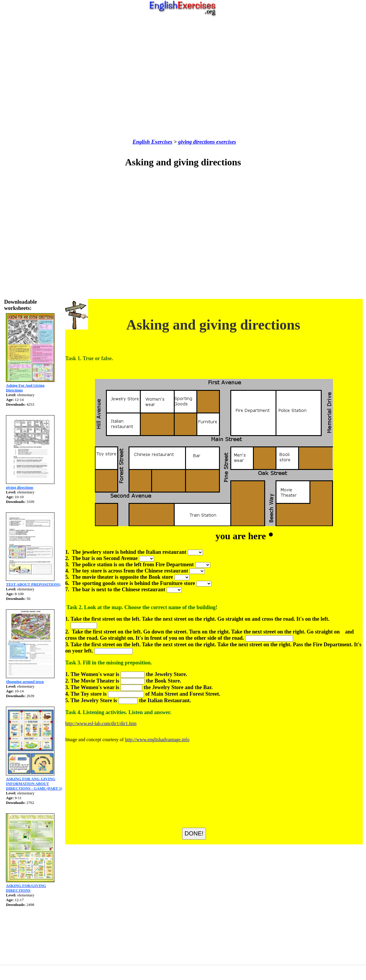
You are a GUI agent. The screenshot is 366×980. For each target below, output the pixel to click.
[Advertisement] (182, 78)
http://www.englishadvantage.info (157, 740)
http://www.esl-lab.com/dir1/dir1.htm (101, 723)
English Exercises (153, 142)
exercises (225, 142)
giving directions (196, 142)
